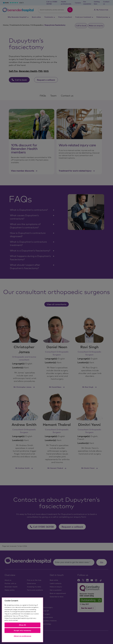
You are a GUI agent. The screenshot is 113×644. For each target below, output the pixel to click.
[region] (22, 620)
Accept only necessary (22, 630)
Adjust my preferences (23, 636)
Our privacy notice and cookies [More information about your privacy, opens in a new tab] (28, 620)
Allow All (22, 625)
